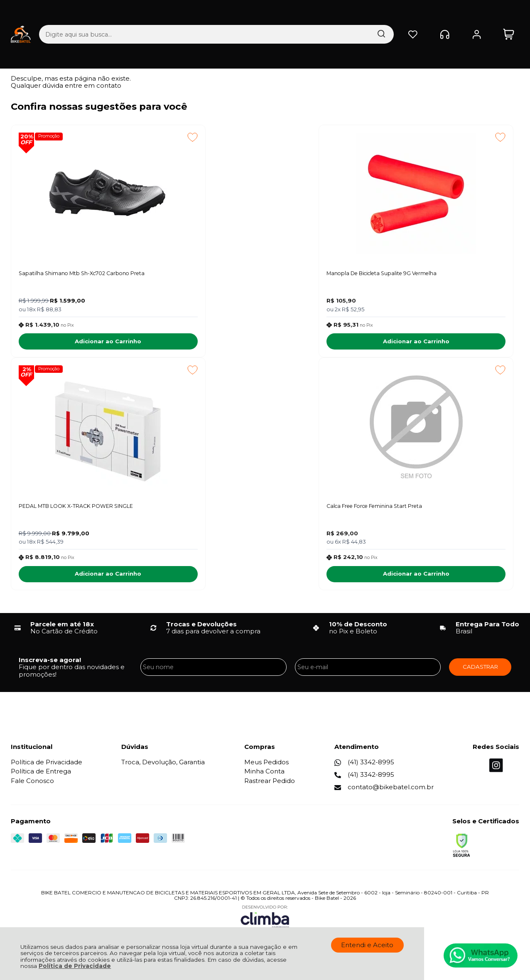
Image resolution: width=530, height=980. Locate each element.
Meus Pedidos (266, 767)
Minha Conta (264, 777)
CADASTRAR (480, 672)
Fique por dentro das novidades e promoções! (72, 676)
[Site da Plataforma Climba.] (265, 922)
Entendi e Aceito (367, 945)
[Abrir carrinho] (509, 14)
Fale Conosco (32, 786)
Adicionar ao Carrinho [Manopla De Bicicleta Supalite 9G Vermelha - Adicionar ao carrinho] (261, 344)
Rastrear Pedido (270, 786)
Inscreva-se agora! (50, 665)
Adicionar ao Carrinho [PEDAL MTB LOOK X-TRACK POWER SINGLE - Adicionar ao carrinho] (451, 344)
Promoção (51, 137)
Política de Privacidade (75, 966)
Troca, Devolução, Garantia (163, 767)
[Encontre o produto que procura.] (301, 14)
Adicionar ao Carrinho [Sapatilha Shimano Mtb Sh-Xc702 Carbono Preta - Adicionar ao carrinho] (71, 344)
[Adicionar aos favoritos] (119, 137)
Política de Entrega (41, 777)
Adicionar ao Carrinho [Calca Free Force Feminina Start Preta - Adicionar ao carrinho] (71, 579)
